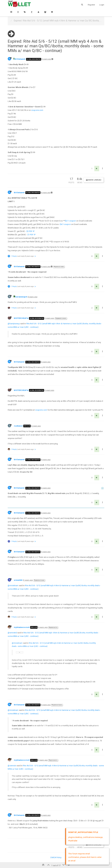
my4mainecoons (21, 627)
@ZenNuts (53, 760)
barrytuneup (20, 297)
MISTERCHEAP (20, 318)
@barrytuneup (61, 318)
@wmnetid (53, 627)
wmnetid (17, 580)
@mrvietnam (13, 585)
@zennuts (12, 766)
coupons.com (37, 110)
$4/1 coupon (65, 224)
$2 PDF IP (30, 231)
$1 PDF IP (32, 235)
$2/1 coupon (70, 221)
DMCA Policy (56, 857)
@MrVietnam (59, 267)
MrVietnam (19, 59)
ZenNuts (17, 426)
